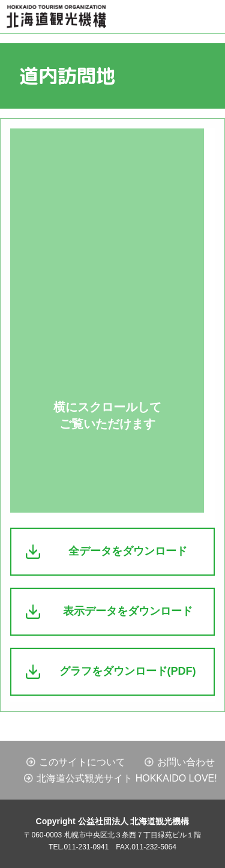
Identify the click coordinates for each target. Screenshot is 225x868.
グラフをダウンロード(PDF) (128, 671)
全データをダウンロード (128, 551)
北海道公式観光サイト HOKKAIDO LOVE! (127, 778)
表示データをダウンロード (128, 611)
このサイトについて (82, 762)
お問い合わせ (186, 762)
